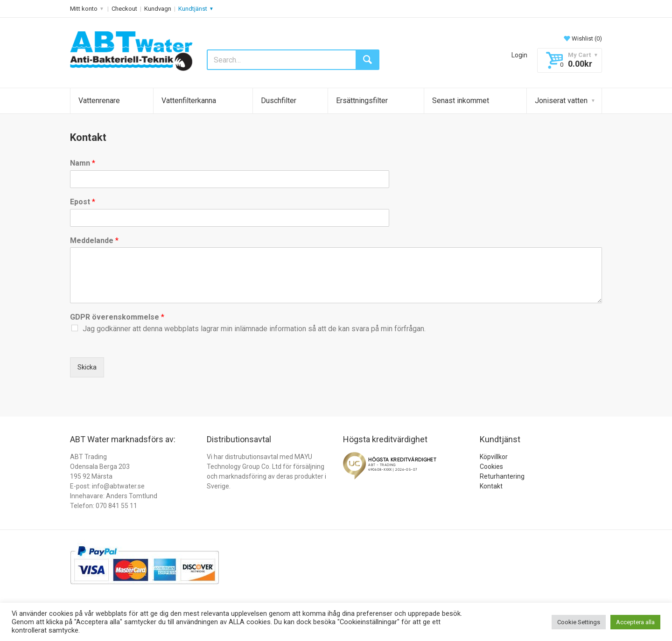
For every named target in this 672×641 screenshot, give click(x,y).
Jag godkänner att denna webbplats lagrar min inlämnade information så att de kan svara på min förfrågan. (254, 329)
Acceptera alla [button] (635, 622)
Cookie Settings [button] (579, 622)
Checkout (124, 9)
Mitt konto (84, 9)
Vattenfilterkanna (189, 101)
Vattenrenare (99, 101)
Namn (83, 163)
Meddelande (94, 240)
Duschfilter (279, 101)
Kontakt (491, 486)
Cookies (491, 467)
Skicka (87, 367)
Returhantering (502, 476)
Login (519, 55)
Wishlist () (582, 38)
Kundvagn (158, 9)
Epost (83, 202)
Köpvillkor (494, 457)
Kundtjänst (193, 9)
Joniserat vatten (561, 101)
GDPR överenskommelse (117, 317)
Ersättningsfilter (362, 101)
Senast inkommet (461, 101)
